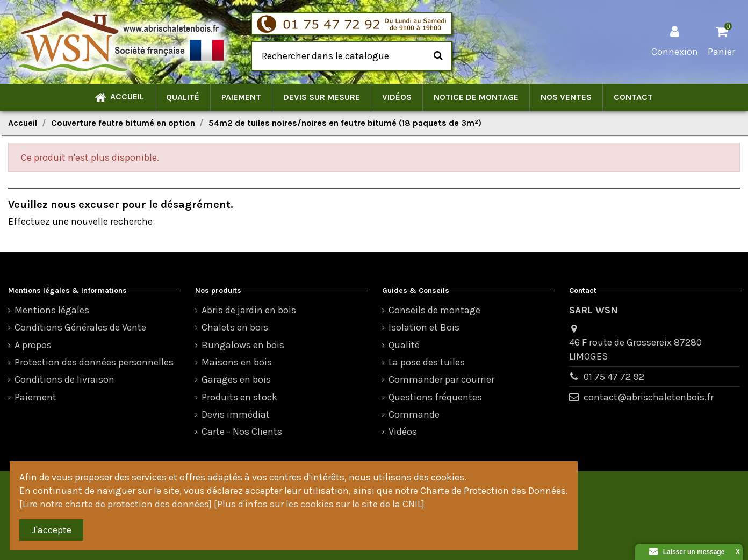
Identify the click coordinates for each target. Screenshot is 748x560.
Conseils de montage (434, 310)
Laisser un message (687, 552)
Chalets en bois (235, 327)
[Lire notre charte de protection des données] (116, 504)
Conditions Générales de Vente (80, 327)
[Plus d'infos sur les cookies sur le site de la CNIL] (319, 504)
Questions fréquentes (435, 397)
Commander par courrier (441, 379)
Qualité (404, 345)
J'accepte (52, 530)
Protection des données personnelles (94, 362)
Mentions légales (52, 310)
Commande (414, 414)
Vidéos (403, 432)
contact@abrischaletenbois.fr (649, 397)
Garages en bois (236, 379)
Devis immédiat (236, 414)
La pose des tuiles (427, 362)
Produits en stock (239, 397)
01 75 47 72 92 (614, 377)
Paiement (35, 397)
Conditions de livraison (64, 379)
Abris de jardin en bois (249, 310)
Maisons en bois (237, 362)
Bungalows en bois (243, 345)
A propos (33, 345)
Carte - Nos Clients (242, 432)
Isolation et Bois (424, 327)
